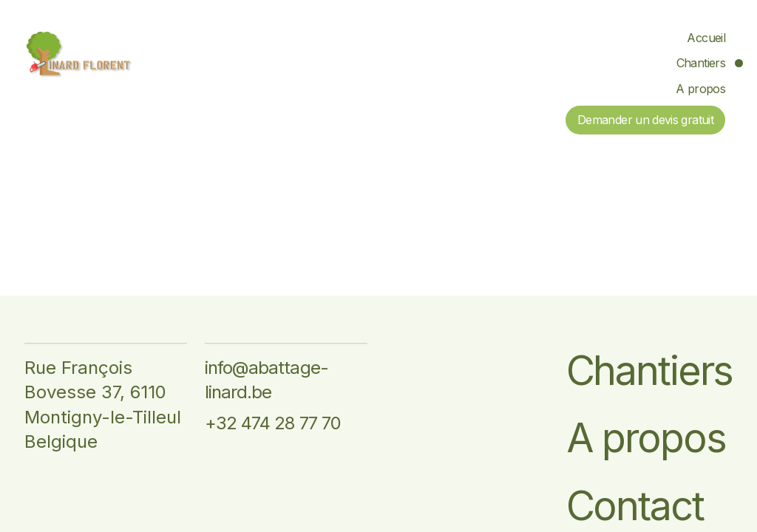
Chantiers (701, 63)
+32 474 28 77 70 (273, 423)
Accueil (706, 38)
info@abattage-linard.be (267, 380)
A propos (700, 89)
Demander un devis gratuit (645, 120)
